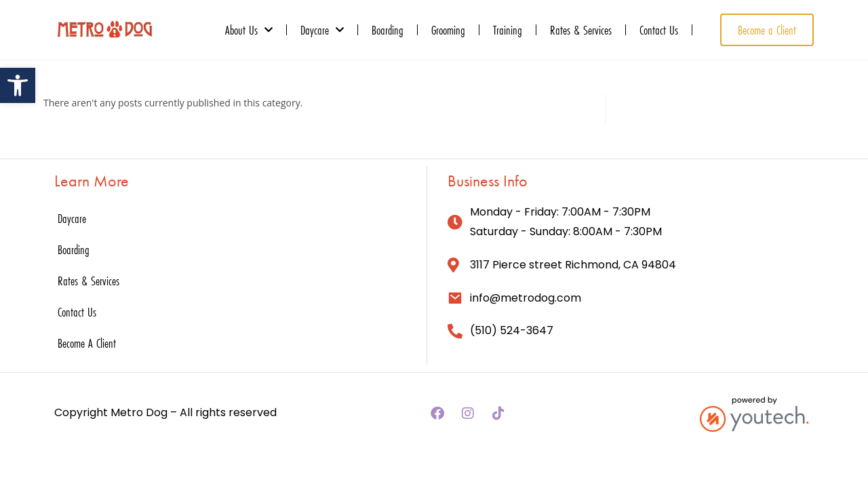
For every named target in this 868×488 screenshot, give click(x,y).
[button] (437, 413)
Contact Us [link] (659, 30)
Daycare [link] (322, 30)
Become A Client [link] (87, 343)
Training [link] (508, 30)
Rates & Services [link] (581, 30)
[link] (18, 85)
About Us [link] (249, 30)
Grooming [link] (448, 30)
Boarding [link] (388, 30)
